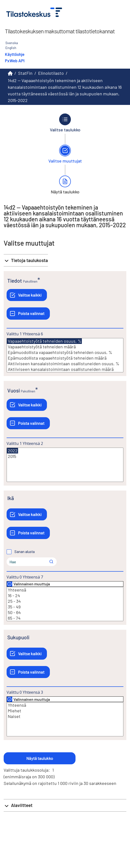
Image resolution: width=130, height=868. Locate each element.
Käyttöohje (15, 54)
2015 (65, 456)
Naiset (65, 716)
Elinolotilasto (51, 73)
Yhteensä (65, 590)
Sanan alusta (25, 552)
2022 (12, 451)
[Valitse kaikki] (27, 295)
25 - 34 (65, 601)
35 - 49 (65, 607)
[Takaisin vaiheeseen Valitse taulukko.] (65, 123)
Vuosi (14, 390)
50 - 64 (65, 612)
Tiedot (15, 281)
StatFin (25, 73)
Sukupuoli (18, 637)
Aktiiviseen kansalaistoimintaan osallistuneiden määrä (65, 369)
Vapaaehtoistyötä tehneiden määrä (65, 347)
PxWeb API (15, 61)
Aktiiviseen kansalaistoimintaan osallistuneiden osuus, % (65, 364)
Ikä (11, 498)
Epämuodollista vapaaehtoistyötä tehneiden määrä (65, 358)
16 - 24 (65, 596)
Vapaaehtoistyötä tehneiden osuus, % (44, 341)
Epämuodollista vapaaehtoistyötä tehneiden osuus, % (65, 352)
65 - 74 (65, 618)
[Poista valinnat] (28, 313)
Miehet (65, 711)
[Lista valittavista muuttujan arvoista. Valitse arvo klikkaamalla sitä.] (65, 355)
